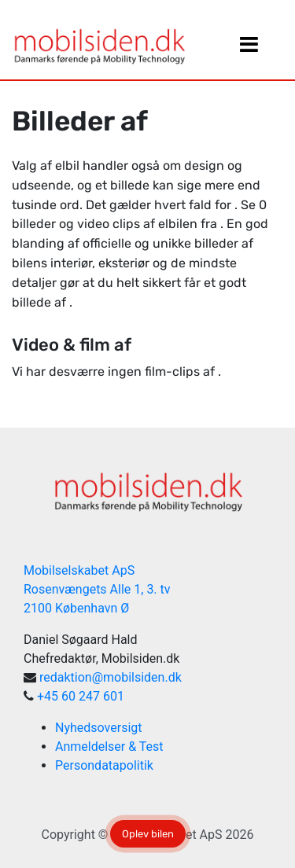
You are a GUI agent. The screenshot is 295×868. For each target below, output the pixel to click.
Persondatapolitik (104, 765)
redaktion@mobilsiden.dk (111, 677)
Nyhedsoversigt (99, 728)
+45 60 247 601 (81, 696)
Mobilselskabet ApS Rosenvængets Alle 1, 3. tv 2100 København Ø (97, 589)
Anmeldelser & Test (109, 747)
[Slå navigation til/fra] (249, 48)
